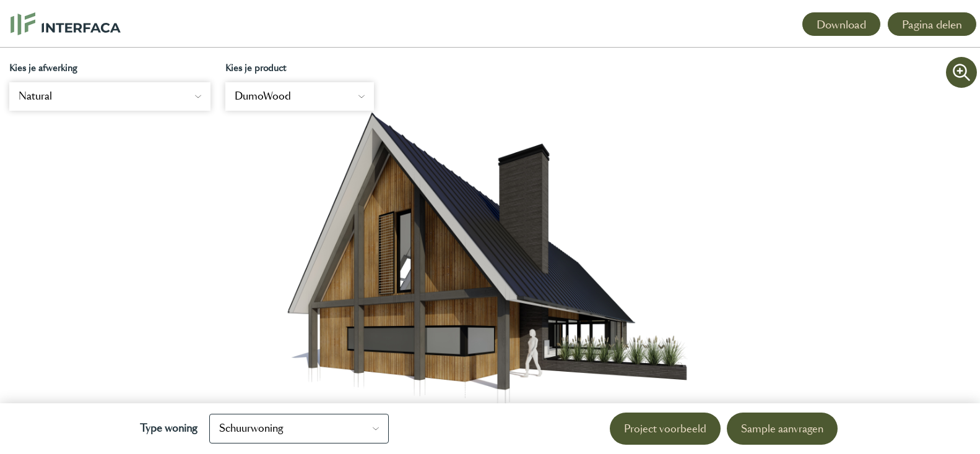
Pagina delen (932, 25)
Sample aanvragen (782, 429)
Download (841, 25)
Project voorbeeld (665, 429)
